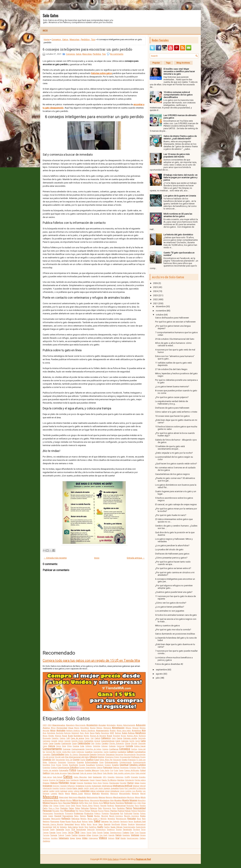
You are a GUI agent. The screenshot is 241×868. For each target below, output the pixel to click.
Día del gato (60, 757)
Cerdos (98, 743)
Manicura (114, 794)
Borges (86, 736)
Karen (122, 788)
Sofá (55, 827)
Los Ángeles (137, 791)
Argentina (136, 730)
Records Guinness (131, 816)
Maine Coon (77, 793)
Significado (116, 824)
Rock (144, 819)
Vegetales (126, 835)
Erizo (53, 765)
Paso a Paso (54, 808)
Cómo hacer (140, 746)
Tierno (59, 833)
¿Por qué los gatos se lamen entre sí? (173, 568)
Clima (69, 746)
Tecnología (81, 829)
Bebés (125, 733)
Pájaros (96, 806)
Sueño (100, 827)
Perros (129, 808)
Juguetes (115, 788)
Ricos (139, 819)
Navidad (67, 803)
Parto (45, 808)
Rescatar (132, 819)
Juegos (107, 788)
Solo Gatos (50, 15)
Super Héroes (116, 827)
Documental (60, 760)
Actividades (111, 725)
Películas (85, 808)
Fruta (116, 770)
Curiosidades (58, 754)
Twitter (75, 835)
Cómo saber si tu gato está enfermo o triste (176, 412)
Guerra (62, 780)
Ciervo (58, 746)
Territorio (136, 830)
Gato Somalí (58, 777)
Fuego (121, 770)
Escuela (82, 765)
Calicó (97, 738)
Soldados (63, 827)
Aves (82, 733)
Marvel (143, 794)
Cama (119, 738)
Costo (73, 752)
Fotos (73, 770)
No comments (117, 54)
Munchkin (142, 800)
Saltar (91, 822)
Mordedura (105, 800)
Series (89, 824)
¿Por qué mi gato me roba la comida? (173, 630)
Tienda (52, 832)
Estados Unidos (138, 765)
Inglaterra (80, 786)
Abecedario (70, 725)
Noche (112, 803)
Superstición (141, 827)
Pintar (87, 811)
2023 (45, 725)
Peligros (93, 808)
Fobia (143, 768)
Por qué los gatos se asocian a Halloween (175, 322)
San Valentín (114, 822)
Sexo (101, 824)
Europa (82, 768)
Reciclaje (105, 816)
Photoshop (70, 811)
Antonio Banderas (88, 731)
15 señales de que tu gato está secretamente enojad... (170, 448)
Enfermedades (92, 762)
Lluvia (122, 791)
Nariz (60, 803)
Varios (118, 835)
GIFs (105, 777)
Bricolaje (117, 736)
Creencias (80, 752)
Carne (138, 741)
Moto (112, 800)
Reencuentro (56, 819)
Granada (134, 777)
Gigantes (111, 777)
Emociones (62, 762)
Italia (75, 788)
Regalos (83, 819)
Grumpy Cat (54, 780)
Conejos (105, 749)
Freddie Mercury (92, 770)
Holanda (80, 783)
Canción (67, 741)
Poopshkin (142, 811)
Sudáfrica (93, 827)
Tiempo (46, 833)
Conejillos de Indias (93, 749)
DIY (54, 760)
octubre (160, 315)
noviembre (161, 311)
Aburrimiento (80, 725)
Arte (144, 730)
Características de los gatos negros (172, 474)
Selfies (83, 824)
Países (79, 806)
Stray (86, 827)
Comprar (67, 749)
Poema (121, 811)
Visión (123, 838)
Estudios (74, 767)
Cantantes (89, 741)
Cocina (76, 746)
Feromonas (124, 768)
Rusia (68, 821)
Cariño (132, 741)
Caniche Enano (77, 741)
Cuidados (122, 752)
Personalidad (139, 808)
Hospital (123, 783)
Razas (90, 816)
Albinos (99, 728)
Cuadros (89, 752)
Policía (128, 811)
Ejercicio (132, 760)
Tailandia (60, 829)
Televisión (91, 830)
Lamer (46, 791)
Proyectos (105, 813)
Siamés (107, 824)
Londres (128, 791)
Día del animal (49, 757)
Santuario (124, 822)
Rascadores (68, 816)
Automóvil (75, 733)
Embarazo (53, 762)
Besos (45, 736)
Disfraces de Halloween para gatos (172, 554)
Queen (51, 816)
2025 (155, 287)
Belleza (131, 733)
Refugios (75, 819)
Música (46, 803)
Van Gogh (104, 835)
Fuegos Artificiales (132, 770)
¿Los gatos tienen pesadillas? (170, 607)
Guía (68, 780)
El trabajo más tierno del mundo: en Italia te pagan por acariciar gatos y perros (180, 177)
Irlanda (69, 788)
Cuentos (113, 752)
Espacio (108, 765)
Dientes (101, 757)
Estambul (46, 768)
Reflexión (66, 819)
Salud (97, 821)
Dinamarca (109, 757)
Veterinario (64, 838)
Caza (74, 743)
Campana (47, 741)
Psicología (114, 813)
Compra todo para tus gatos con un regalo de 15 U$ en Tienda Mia (91, 660)
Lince (107, 791)
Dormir (76, 760)
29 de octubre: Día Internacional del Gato (175, 339)
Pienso (82, 811)
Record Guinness (116, 816)
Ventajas (135, 835)
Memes (102, 797)
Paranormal (120, 806)
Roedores (46, 822)
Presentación (59, 813)
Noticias (129, 803)
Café (68, 738)
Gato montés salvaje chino (124, 773)
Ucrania (82, 835)
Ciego (45, 746)
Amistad (46, 731)
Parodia (143, 806)
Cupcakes (47, 755)
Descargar (119, 755)
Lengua (64, 791)
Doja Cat (69, 760)
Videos (103, 838)
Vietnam (111, 838)
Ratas (76, 816)
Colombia (97, 746)
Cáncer (61, 741)
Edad (97, 760)
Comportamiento (52, 749)
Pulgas (143, 813)
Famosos (108, 767)
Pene (114, 808)
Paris (137, 806)
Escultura (90, 765)
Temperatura (101, 830)
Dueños (90, 760)
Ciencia (52, 746)
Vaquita (111, 835)
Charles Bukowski (117, 743)
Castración (66, 743)
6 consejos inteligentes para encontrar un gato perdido (87, 49)
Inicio (45, 30)
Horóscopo (114, 783)
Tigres (64, 833)
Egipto (125, 760)
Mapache (135, 794)
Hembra (121, 780)
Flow (139, 768)
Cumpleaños (140, 752)
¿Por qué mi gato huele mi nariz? (171, 515)
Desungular (141, 755)
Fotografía (64, 770)
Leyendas (85, 791)
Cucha (106, 752)
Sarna (131, 822)
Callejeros (106, 738)
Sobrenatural (141, 824)
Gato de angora (86, 773)
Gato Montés (108, 773)
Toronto (100, 833)
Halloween (84, 780)
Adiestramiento (129, 725)
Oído (139, 803)
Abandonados (59, 725)
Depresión (101, 755)
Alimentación (118, 728)
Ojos (144, 803)
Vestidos (54, 838)
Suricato (46, 830)
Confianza (114, 749)
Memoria (109, 797)
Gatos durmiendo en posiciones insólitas (175, 634)
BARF (112, 733)
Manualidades (125, 794)
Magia (67, 794)
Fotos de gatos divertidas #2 (169, 664)
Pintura (94, 811)
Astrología (51, 733)
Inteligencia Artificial (123, 786)
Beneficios (140, 733)
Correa (59, 752)
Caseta (57, 743)
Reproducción (121, 819)
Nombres (120, 803)
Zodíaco (143, 838)
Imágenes (47, 786)
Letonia (77, 791)
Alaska (93, 728)
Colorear (105, 746)
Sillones (124, 824)
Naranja (54, 803)
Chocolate (142, 743)
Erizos (59, 765)
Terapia (119, 830)
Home (47, 39)
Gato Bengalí (73, 773)
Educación (117, 760)
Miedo (63, 800)
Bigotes (51, 736)
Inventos (56, 788)
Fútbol (143, 770)
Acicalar (102, 725)
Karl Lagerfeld (130, 788)
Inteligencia (107, 786)
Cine (64, 746)
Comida (129, 746)
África (53, 728)
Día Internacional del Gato (77, 757)
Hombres (88, 783)
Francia (80, 770)
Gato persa (47, 777)
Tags (168, 63)
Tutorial (61, 835)
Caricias (125, 741)
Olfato (46, 806)
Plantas (114, 811)
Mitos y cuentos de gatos (167, 626)
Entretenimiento (126, 762)
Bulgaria (142, 736)
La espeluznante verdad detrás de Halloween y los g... (172, 403)
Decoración (84, 754)
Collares (89, 746)
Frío (112, 770)
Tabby (52, 830)
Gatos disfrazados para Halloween (172, 318)
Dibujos (93, 757)
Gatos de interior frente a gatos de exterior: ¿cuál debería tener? (180, 137)
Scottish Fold (140, 821)
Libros (93, 791)
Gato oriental (140, 773)
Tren (132, 832)
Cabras (63, 738)
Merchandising (120, 797)
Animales (61, 730)
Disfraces (135, 757)
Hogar (73, 783)
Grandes (142, 777)
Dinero (117, 757)
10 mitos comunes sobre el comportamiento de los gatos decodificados (178, 95)
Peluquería (107, 808)
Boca (65, 736)
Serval (95, 824)
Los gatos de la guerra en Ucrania (180, 196)
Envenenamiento (139, 762)
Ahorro (77, 728)
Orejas (56, 806)
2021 (155, 303)
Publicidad (128, 813)
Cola (82, 746)
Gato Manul (98, 773)
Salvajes (105, 821)
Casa (51, 743)
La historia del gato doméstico (178, 235)
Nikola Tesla (98, 803)
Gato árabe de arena (59, 773)
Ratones (83, 816)
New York (88, 803)
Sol (58, 827)
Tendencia (111, 830)
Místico (69, 800)
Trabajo (126, 832)
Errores (65, 765)
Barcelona (105, 733)
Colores (112, 746)
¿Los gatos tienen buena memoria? (172, 387)
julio (158, 678)
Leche (57, 791)
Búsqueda (47, 738)
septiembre (161, 670)
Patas (71, 808)
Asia (45, 733)
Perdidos (85, 39)
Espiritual (124, 765)
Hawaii (98, 780)
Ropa (62, 821)
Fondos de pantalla (50, 770)
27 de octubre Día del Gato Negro (171, 369)
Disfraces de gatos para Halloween (172, 408)
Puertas (136, 813)
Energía (80, 762)
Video (85, 838)
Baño (98, 733)
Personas (47, 811)
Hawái (92, 780)
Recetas (97, 816)
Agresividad (62, 728)
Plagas (107, 811)
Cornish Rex (51, 752)
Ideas (137, 783)
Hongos (105, 783)
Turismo (46, 835)
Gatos (65, 39)
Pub (122, 813)
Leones (70, 791)
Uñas (89, 835)
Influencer (71, 786)
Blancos (58, 736)
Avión (87, 733)
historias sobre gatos (101, 73)
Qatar (45, 816)
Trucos (143, 832)
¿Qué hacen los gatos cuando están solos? (176, 464)
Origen (62, 806)
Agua (71, 728)
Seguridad (69, 824)
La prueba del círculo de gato (169, 549)
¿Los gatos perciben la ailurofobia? (172, 545)
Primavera (69, 813)
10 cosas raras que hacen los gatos (172, 416)
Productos (89, 813)
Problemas (79, 813)
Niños (106, 803)
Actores (120, 725)
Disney (143, 757)
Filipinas (133, 768)
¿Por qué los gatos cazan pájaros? (172, 397)
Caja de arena (77, 738)
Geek (90, 777)
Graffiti (127, 777)
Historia (54, 783)
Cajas (87, 738)
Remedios (111, 819)
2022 (155, 299)
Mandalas (105, 794)
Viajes (78, 838)
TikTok (71, 832)
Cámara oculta (130, 738)
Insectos (88, 786)
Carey (118, 741)
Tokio (94, 833)
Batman (118, 733)
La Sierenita (141, 788)
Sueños (107, 827)
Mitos (75, 800)
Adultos (46, 728)
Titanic (83, 833)
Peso (62, 811)
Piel (77, 811)
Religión (104, 819)
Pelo (100, 808)
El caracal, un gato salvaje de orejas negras (176, 504)
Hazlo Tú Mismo (109, 780)
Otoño (73, 806)
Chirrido (134, 743)
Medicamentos (92, 797)
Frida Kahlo (105, 770)
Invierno (63, 788)
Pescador (56, 811)
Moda (81, 800)
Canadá (54, 741)
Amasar (136, 728)
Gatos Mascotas (80, 777)
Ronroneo (55, 821)
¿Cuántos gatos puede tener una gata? (174, 592)
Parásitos (130, 806)
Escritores (74, 765)
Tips (93, 39)
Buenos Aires (132, 736)
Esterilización (64, 767)
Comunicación (78, 749)
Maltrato (96, 793)
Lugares (54, 794)
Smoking (131, 824)
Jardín (86, 788)
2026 (155, 283)
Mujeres (133, 800)
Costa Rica (66, 752)
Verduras (46, 838)
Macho (61, 794)
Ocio (135, 803)
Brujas (124, 736)
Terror (143, 830)
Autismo (67, 733)
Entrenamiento (111, 762)
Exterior (100, 768)
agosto (159, 674)
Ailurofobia (85, 728)
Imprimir (56, 786)
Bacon (92, 733)
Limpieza (100, 791)
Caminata (142, 738)
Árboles (113, 731)
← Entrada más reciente (55, 558)
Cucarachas (98, 752)
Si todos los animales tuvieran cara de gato (176, 615)
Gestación (97, 777)
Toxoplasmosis (116, 833)
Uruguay (95, 835)
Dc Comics (74, 755)
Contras (134, 749)
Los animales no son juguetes (170, 611)
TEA (73, 829)
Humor (130, 783)
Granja (45, 780)
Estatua (54, 768)
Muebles (118, 800)
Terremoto (127, 829)
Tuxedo (68, 835)
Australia (60, 733)
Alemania (107, 728)
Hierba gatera (140, 780)
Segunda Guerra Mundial (53, 824)
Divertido (47, 760)
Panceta (103, 806)
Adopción (141, 725)
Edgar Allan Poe (106, 760)
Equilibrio (46, 765)
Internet (143, 786)
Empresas (71, 762)
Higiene (46, 783)
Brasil (110, 736)
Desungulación (130, 755)
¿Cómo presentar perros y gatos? (171, 558)
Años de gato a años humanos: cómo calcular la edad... (173, 344)
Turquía (54, 835)
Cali (92, 738)
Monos (87, 800)
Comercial (121, 746)
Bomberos (78, 736)
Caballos (55, 738)
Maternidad (64, 797)
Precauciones (48, 813)
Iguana (143, 783)
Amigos (143, 728)
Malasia (87, 794)
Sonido (81, 827)
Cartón (45, 743)
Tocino (89, 833)
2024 (50, 725)
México (138, 797)
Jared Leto (93, 788)
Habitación (75, 780)
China (128, 743)
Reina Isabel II (94, 819)
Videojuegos (93, 838)
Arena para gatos (124, 731)
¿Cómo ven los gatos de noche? (171, 603)
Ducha (83, 760)
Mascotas (74, 39)
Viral (117, 838)
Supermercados (129, 827)
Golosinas (119, 777)
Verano (143, 835)
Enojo (102, 762)
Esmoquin (100, 765)
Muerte (126, 800)
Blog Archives (183, 63)
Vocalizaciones (133, 838)
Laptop (52, 791)
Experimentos (91, 768)
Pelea (77, 808)
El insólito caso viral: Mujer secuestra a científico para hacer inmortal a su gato (179, 71)
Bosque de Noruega (98, 736)
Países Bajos (87, 806)
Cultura (130, 752)
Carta (143, 741)
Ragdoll (58, 816)
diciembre (161, 306)
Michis (56, 800)
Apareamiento (103, 730)
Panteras (111, 806)
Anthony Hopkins (73, 731)
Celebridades (84, 743)
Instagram (97, 786)
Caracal (97, 741)
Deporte (93, 754)
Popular (156, 63)
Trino (137, 833)
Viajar (72, 838)
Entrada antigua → (136, 558)
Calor (114, 738)
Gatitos (46, 773)
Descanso (110, 754)
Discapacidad (125, 757)
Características (108, 741)
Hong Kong (97, 783)
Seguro (77, 824)
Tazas (68, 830)
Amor (53, 730)
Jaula (101, 788)
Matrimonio (73, 797)
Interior (136, 786)
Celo (93, 743)
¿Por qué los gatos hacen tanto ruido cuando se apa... (173, 563)
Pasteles (64, 808)
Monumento (95, 800)
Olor (51, 806)
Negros (75, 803)
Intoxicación (47, 788)
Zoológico (46, 841)
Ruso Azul (76, 821)
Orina (68, 806)
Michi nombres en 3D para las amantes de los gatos (178, 215)
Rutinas (85, 822)
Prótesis (97, 813)
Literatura (115, 791)
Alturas (128, 728)
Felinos (116, 767)
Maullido (82, 797)
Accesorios (92, 725)
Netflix (82, 803)
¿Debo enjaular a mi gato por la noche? (174, 453)
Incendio (64, 786)
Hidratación (129, 780)
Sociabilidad (47, 827)
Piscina (101, 811)
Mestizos (131, 797)
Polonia (134, 811)
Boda (70, 736)
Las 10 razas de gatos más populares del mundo (177, 155)
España (115, 765)
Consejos (56, 39)
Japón (80, 788)
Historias (64, 783)
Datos (67, 755)
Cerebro (105, 743)
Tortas (106, 832)
